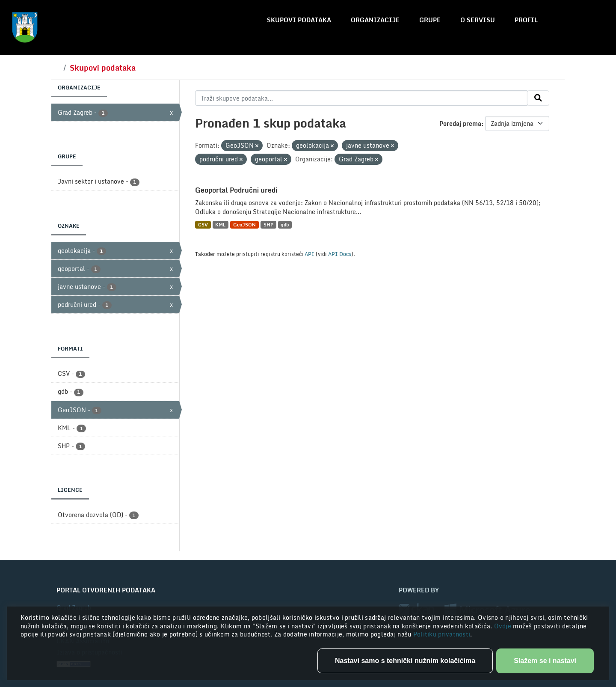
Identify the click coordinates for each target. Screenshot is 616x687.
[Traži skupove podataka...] (361, 98)
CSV (203, 225)
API (309, 254)
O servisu (478, 20)
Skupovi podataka (299, 20)
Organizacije (375, 20)
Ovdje (504, 626)
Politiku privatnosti (442, 634)
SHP (268, 225)
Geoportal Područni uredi (236, 190)
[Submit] (538, 98)
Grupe (430, 20)
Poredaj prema (460, 123)
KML (220, 225)
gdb (285, 225)
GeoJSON (244, 225)
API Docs (340, 254)
